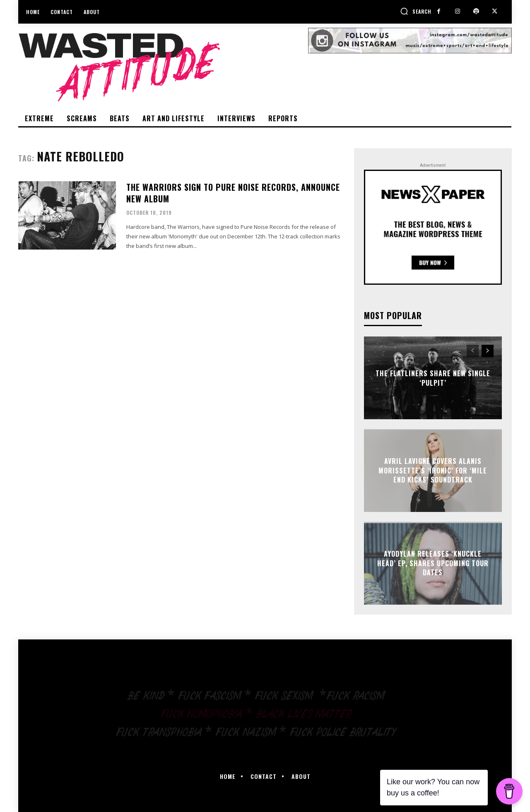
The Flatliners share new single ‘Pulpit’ (433, 378)
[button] (416, 11)
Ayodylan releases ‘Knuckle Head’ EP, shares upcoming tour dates (433, 563)
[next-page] (488, 351)
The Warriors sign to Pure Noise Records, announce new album (233, 193)
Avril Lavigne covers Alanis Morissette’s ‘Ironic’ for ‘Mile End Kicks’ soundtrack (433, 471)
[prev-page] (473, 351)
